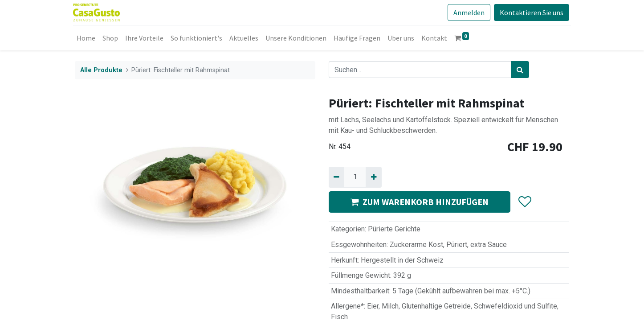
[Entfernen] (336, 177)
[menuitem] (88, 38)
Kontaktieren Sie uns (530, 12)
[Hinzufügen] (373, 177)
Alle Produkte (101, 70)
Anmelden (467, 12)
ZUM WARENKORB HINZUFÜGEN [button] (420, 202)
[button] (524, 202)
